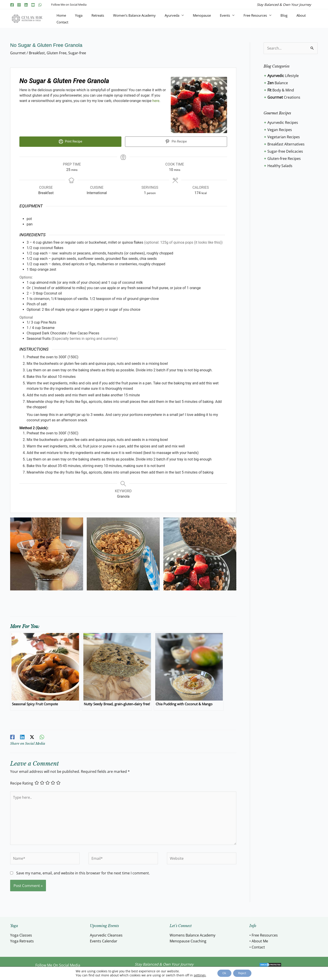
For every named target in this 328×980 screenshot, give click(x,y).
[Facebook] (12, 5)
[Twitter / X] (32, 735)
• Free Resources (264, 934)
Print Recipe (71, 142)
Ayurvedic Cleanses (106, 934)
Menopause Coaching (188, 939)
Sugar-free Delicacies (285, 151)
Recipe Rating (22, 781)
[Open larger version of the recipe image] (199, 105)
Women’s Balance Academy (160, 19)
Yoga (115, 19)
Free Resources (259, 19)
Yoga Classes (21, 934)
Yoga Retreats (22, 939)
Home (103, 19)
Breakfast (37, 53)
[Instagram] (19, 5)
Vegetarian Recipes (284, 137)
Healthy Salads (280, 166)
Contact (308, 19)
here (156, 101)
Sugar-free (77, 53)
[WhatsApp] (40, 5)
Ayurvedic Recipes (283, 122)
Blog (283, 19)
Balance (278, 83)
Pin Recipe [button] (176, 142)
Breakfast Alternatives (286, 144)
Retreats (129, 19)
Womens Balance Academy (192, 934)
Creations (284, 97)
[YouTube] (33, 5)
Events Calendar (104, 939)
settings (196, 975)
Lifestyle (283, 76)
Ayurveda (192, 19)
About (294, 19)
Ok (222, 973)
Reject (244, 973)
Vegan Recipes (280, 130)
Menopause (217, 19)
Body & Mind (281, 90)
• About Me (259, 939)
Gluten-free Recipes (284, 159)
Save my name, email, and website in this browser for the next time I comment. (83, 871)
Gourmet (18, 53)
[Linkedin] (26, 5)
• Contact (257, 945)
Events (234, 19)
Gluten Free (57, 53)
